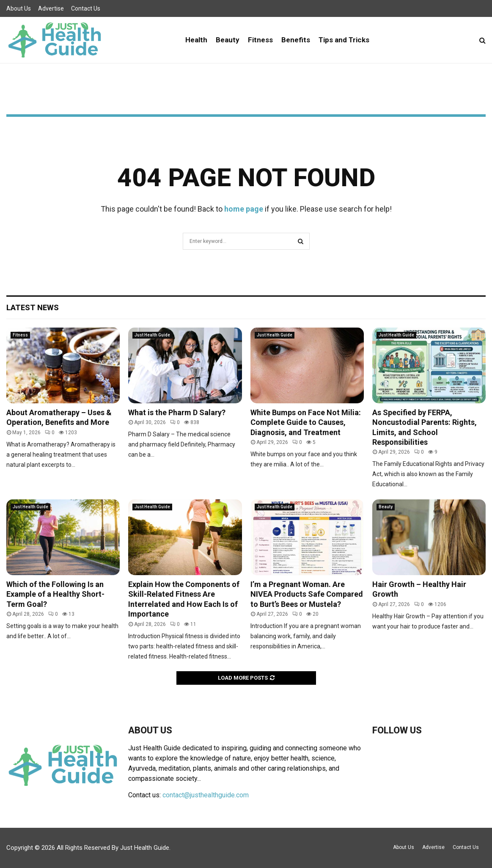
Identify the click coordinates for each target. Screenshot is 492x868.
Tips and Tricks (344, 40)
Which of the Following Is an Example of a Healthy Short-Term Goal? (55, 594)
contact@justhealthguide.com (206, 795)
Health (196, 40)
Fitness (260, 40)
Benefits (296, 40)
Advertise (51, 8)
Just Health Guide (152, 335)
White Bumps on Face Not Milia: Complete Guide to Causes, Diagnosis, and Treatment (306, 422)
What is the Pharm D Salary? (177, 412)
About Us (19, 8)
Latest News (33, 307)
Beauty (228, 40)
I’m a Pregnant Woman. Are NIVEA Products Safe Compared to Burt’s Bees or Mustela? (307, 594)
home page (244, 209)
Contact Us (86, 8)
